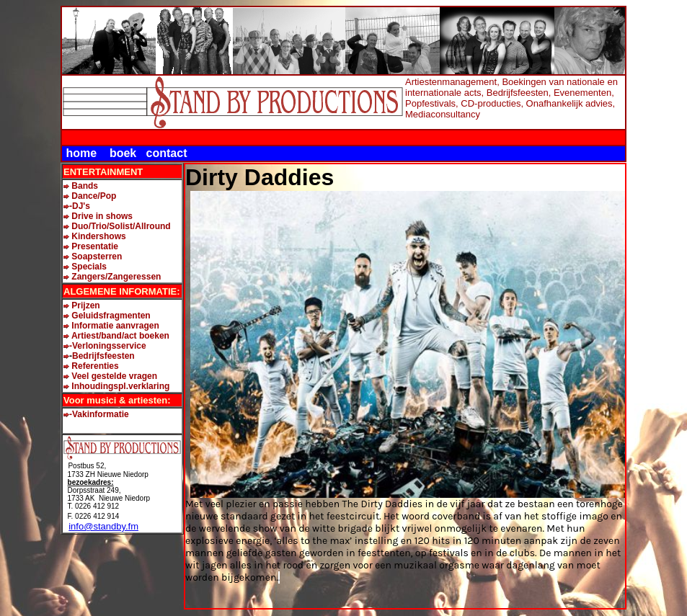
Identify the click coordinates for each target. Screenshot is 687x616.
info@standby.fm (103, 526)
